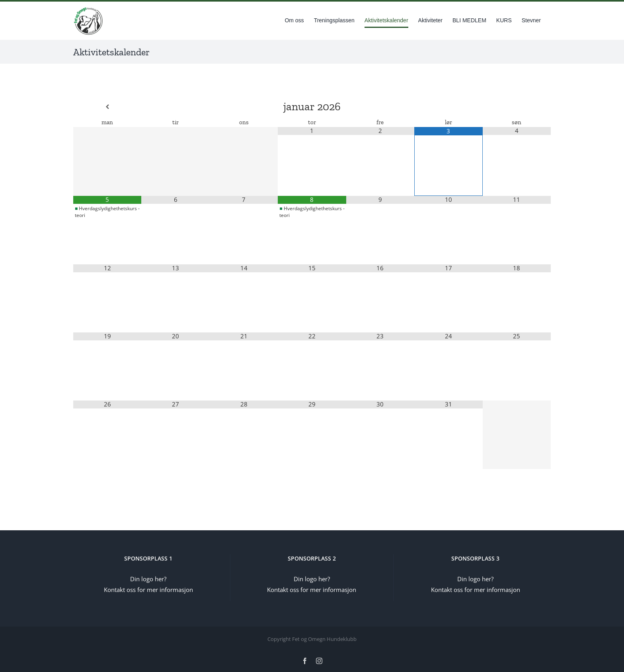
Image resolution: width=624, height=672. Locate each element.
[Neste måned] (517, 107)
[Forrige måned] (107, 107)
